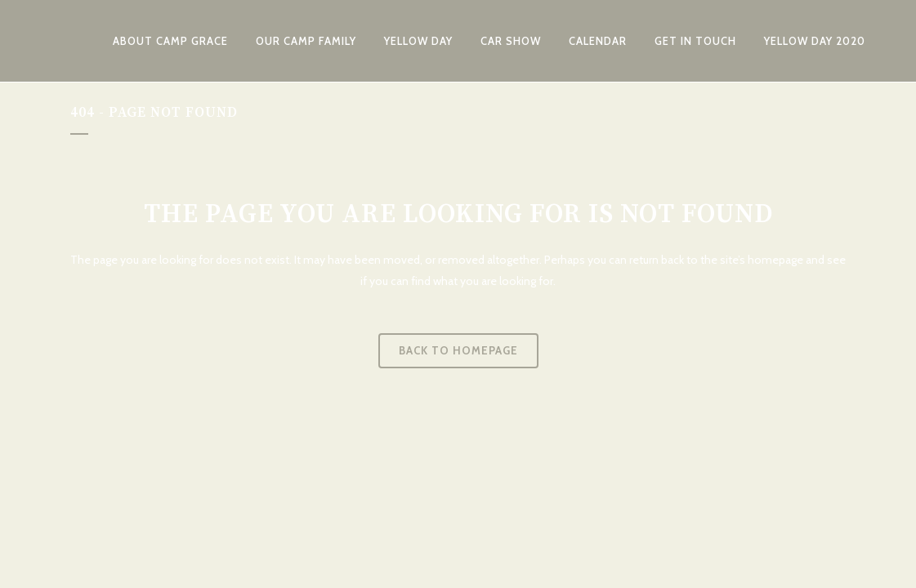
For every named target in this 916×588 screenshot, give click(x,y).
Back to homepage (458, 350)
